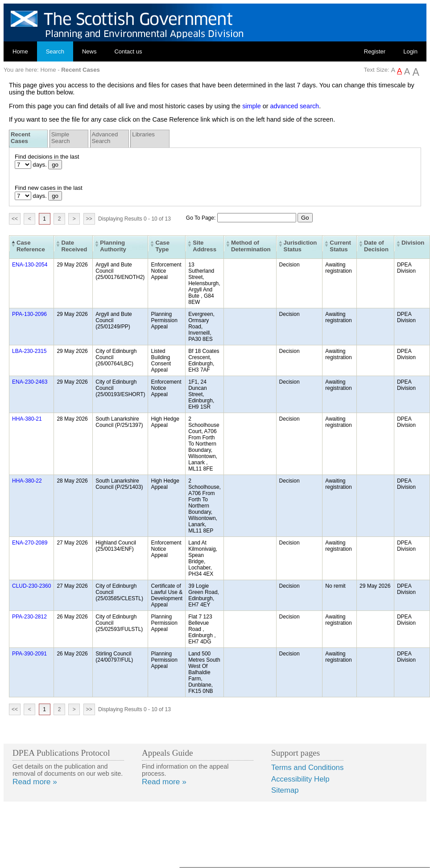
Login (410, 51)
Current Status (340, 246)
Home (20, 51)
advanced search (295, 106)
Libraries (143, 134)
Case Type (162, 246)
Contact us (128, 51)
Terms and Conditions (307, 768)
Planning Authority (113, 246)
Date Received (74, 246)
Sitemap (285, 790)
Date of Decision (376, 246)
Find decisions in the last (47, 157)
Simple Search (61, 138)
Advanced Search (105, 138)
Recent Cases (21, 138)
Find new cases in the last (49, 188)
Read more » (35, 782)
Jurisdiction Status (300, 246)
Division (413, 243)
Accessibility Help (300, 779)
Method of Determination (251, 246)
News (89, 51)
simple (252, 106)
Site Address (205, 246)
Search (55, 51)
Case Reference (31, 246)
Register (375, 51)
